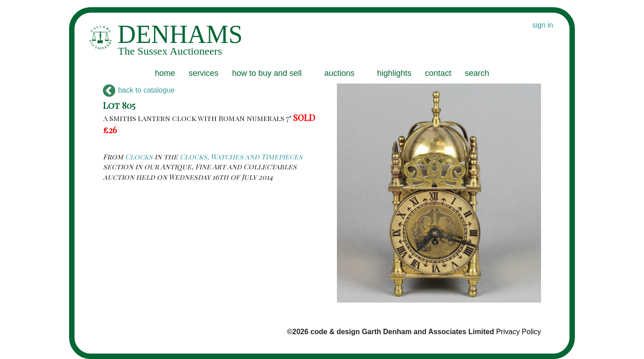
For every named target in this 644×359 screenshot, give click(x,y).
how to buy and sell (267, 73)
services (204, 73)
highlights (394, 73)
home (165, 73)
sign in (543, 25)
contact (438, 73)
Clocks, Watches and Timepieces (241, 156)
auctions (339, 73)
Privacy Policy (518, 332)
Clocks (139, 156)
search (477, 73)
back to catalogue (139, 90)
